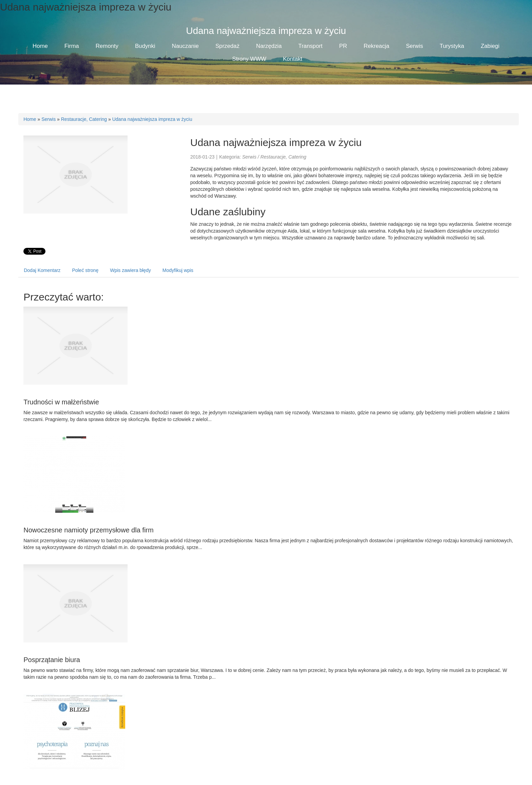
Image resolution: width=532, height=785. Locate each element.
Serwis (49, 119)
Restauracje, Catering (84, 119)
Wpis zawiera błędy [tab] (130, 270)
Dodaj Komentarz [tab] (42, 270)
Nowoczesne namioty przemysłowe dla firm (88, 530)
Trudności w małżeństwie (61, 402)
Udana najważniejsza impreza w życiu (152, 119)
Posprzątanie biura (52, 660)
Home (30, 119)
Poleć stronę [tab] (85, 270)
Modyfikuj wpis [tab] (178, 270)
